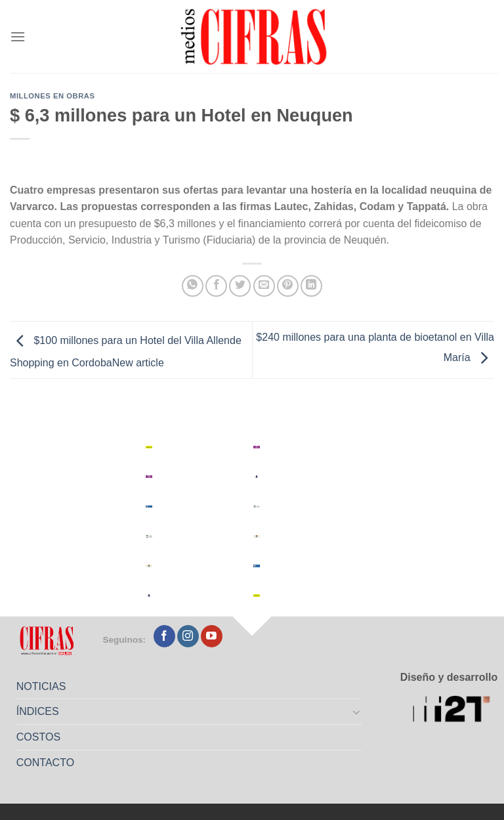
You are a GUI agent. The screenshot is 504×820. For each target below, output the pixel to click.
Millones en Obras (52, 96)
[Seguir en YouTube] (212, 636)
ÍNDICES (38, 711)
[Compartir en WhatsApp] (193, 286)
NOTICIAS (41, 686)
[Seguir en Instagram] (188, 636)
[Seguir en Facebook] (164, 636)
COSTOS (38, 737)
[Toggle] (357, 712)
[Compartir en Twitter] (240, 286)
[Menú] (18, 36)
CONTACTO (45, 763)
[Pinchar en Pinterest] (288, 286)
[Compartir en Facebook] (216, 286)
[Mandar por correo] (264, 286)
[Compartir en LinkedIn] (311, 286)
